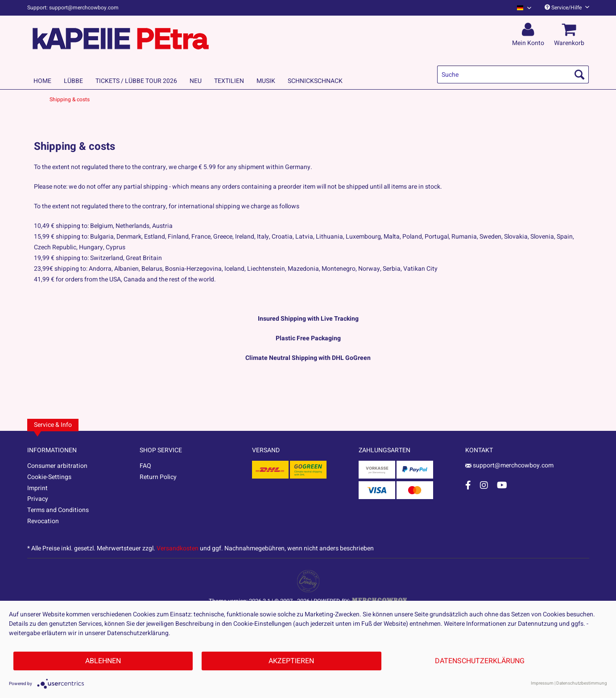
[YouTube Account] (502, 485)
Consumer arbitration (57, 466)
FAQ (145, 466)
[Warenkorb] (571, 30)
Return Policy (158, 477)
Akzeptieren (291, 661)
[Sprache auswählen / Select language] (524, 8)
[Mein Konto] (529, 30)
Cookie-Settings (49, 477)
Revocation (43, 521)
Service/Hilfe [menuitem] (567, 8)
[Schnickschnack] (315, 81)
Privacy (38, 499)
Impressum (542, 683)
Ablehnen (103, 661)
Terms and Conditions (58, 510)
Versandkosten (178, 548)
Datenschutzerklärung (480, 661)
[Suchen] (579, 74)
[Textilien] (229, 81)
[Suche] (513, 74)
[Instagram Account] (484, 485)
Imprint (37, 488)
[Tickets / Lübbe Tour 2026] (136, 81)
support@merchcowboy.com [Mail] (509, 465)
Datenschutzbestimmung (582, 683)
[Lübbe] (73, 81)
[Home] (42, 81)
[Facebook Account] (468, 485)
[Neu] (196, 81)
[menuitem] (521, 8)
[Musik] (266, 81)
